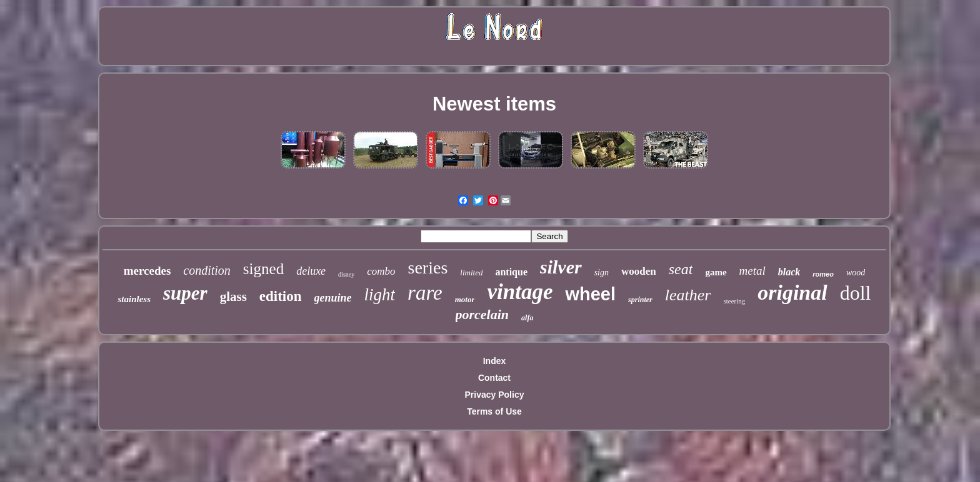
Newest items (494, 104)
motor (465, 299)
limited (471, 273)
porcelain (482, 314)
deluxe (311, 271)
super (185, 293)
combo (381, 271)
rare (425, 293)
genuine (333, 298)
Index (495, 361)
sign (602, 273)
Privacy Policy (495, 395)
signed (263, 269)
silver (561, 267)
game (716, 272)
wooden (639, 271)
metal (752, 271)
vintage (520, 292)
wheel (590, 294)
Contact (494, 378)
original (792, 293)
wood (856, 273)
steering (734, 301)
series (428, 268)
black (789, 272)
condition (207, 270)
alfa (527, 318)
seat (681, 269)
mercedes (147, 271)
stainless (134, 299)
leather (688, 295)
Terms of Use (494, 411)
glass (233, 297)
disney (346, 274)
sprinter (640, 300)
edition (281, 296)
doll (856, 293)
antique (511, 272)
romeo (823, 274)
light (380, 295)
